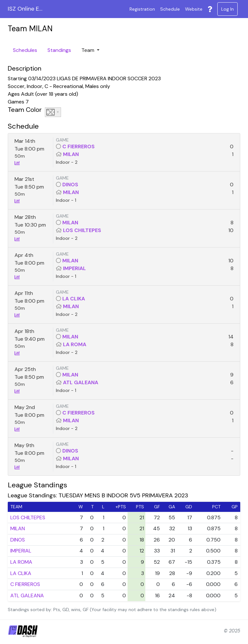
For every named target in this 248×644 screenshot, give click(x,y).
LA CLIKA (74, 299)
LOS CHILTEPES (82, 230)
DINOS (70, 185)
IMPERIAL (74, 268)
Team (88, 50)
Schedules (25, 50)
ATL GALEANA (81, 382)
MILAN (71, 154)
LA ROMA (75, 344)
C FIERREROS (78, 146)
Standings (59, 50)
